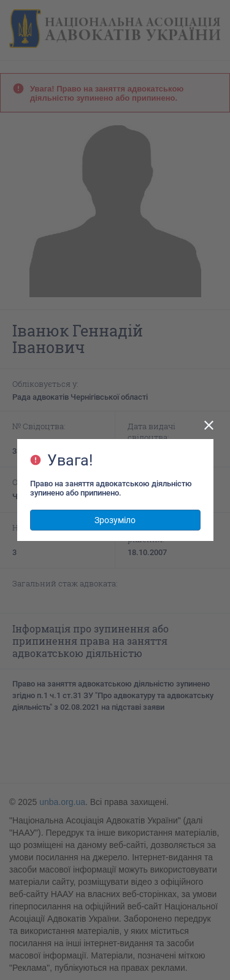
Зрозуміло (115, 520)
